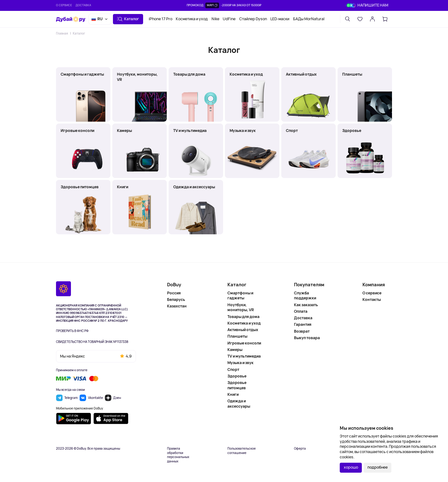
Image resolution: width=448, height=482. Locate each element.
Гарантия (303, 324)
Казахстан (177, 306)
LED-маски (280, 19)
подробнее (378, 467)
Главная (62, 33)
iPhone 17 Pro (161, 19)
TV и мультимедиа (244, 356)
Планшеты (237, 336)
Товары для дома (243, 317)
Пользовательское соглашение (242, 451)
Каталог (79, 33)
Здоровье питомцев (237, 385)
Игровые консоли (244, 343)
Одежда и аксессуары (239, 404)
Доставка (83, 5)
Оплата (301, 311)
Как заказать (306, 305)
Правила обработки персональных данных (178, 455)
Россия (174, 293)
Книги (233, 394)
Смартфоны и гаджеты (240, 296)
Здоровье (237, 376)
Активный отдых (243, 330)
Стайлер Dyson (253, 19)
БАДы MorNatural (309, 19)
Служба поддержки (305, 296)
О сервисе (64, 5)
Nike (215, 19)
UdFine (229, 19)
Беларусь (176, 299)
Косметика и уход (192, 19)
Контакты (372, 299)
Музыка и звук (240, 363)
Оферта (300, 449)
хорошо (351, 467)
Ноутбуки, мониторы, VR (241, 307)
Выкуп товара (307, 338)
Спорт (233, 370)
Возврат (302, 331)
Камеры (235, 350)
